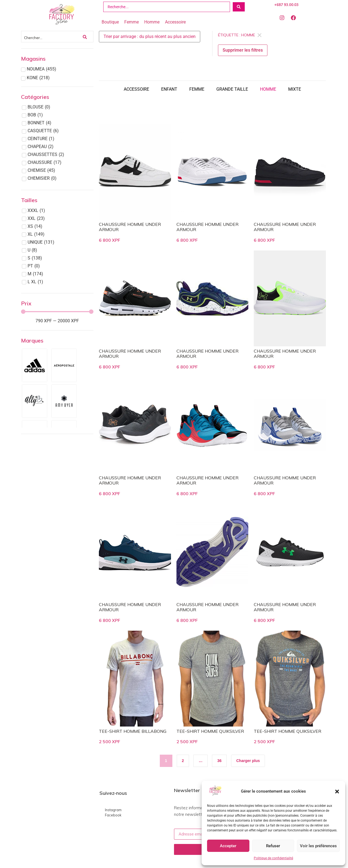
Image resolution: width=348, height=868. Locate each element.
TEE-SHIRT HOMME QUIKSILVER (210, 731)
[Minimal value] (57, 312)
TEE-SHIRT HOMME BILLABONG (133, 731)
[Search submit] (239, 7)
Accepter (228, 846)
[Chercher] (52, 37)
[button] (337, 792)
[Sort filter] (150, 37)
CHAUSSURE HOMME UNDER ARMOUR (130, 227)
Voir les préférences (318, 846)
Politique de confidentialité (273, 858)
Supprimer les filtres (243, 50)
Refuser (273, 846)
